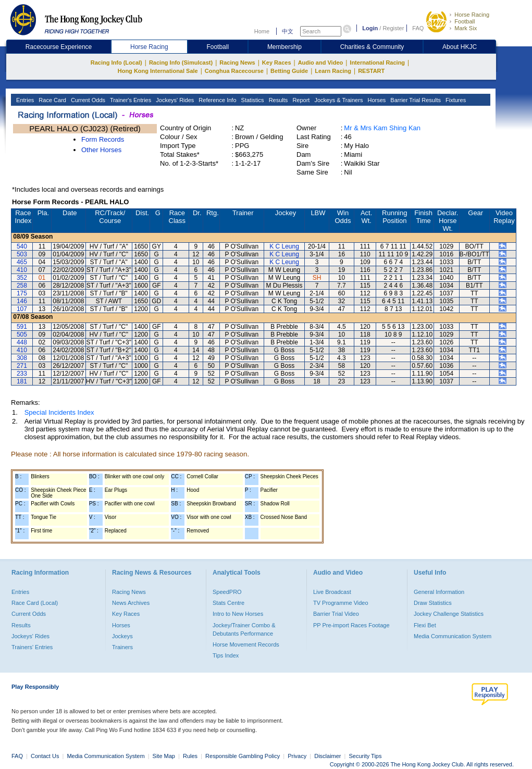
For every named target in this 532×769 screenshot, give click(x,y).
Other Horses (101, 150)
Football (465, 21)
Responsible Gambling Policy (243, 756)
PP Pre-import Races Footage (351, 625)
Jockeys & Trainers (338, 100)
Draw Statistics (433, 603)
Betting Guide (289, 71)
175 (22, 293)
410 (22, 270)
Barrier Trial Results (415, 100)
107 (22, 309)
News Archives (131, 603)
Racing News (237, 63)
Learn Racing (333, 71)
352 (22, 278)
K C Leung (284, 246)
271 (22, 366)
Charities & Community (372, 47)
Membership (284, 47)
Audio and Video (321, 63)
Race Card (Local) (35, 603)
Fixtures (455, 100)
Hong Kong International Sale (158, 71)
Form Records (103, 139)
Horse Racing (472, 15)
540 (22, 246)
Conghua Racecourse (234, 71)
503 (22, 254)
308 (22, 358)
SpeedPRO (227, 592)
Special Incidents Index (59, 412)
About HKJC (460, 47)
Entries (24, 100)
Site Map (164, 756)
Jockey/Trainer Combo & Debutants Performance (244, 629)
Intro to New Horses (238, 614)
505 (22, 334)
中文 (288, 31)
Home (262, 31)
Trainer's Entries (130, 100)
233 (22, 374)
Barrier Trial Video (336, 614)
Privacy (297, 756)
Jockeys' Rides (174, 100)
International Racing (377, 63)
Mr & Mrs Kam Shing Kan (382, 128)
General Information (439, 592)
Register (393, 28)
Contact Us (45, 756)
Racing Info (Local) (116, 63)
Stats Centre (228, 603)
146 (22, 301)
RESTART (371, 71)
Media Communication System (453, 636)
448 (22, 342)
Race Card (52, 100)
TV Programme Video (341, 603)
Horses (376, 100)
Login (370, 28)
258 (22, 286)
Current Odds (87, 100)
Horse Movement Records (246, 644)
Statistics (252, 100)
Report (300, 100)
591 (22, 327)
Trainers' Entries (32, 647)
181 (22, 381)
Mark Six (466, 28)
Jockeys (122, 636)
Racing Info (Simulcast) (181, 63)
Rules (191, 756)
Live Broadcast (332, 592)
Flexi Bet (425, 625)
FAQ (418, 28)
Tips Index (226, 655)
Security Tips (366, 756)
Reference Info (216, 100)
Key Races (277, 63)
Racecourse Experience (59, 47)
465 (22, 262)
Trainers (122, 647)
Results (278, 100)
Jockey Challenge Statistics (449, 614)
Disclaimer (327, 756)
